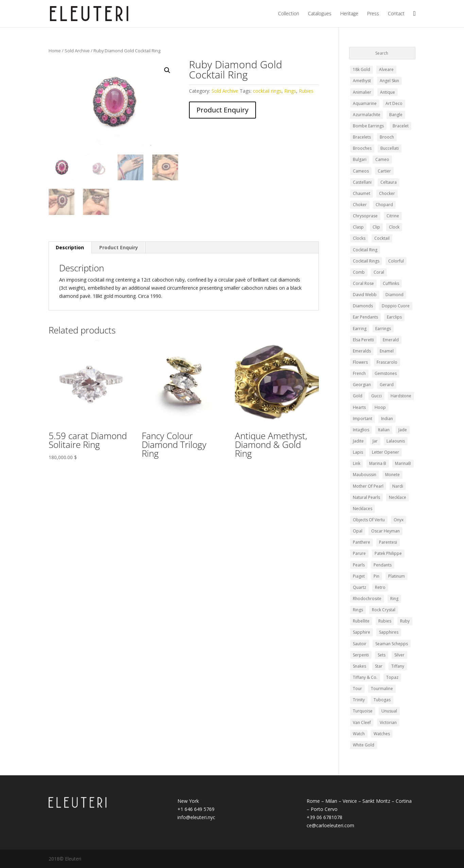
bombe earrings (368, 126)
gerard (387, 385)
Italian (384, 430)
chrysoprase (365, 216)
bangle (396, 115)
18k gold (362, 69)
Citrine (393, 216)
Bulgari (360, 159)
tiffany (398, 666)
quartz (359, 587)
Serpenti (361, 655)
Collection (289, 14)
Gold (358, 396)
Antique (388, 92)
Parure (359, 553)
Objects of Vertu (369, 520)
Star (379, 666)
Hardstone (401, 396)
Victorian (388, 722)
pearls (359, 565)
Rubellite (361, 621)
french (359, 373)
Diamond (394, 295)
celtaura (389, 182)
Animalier (362, 92)
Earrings (383, 329)
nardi (398, 486)
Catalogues (320, 14)
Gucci (376, 396)
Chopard (384, 205)
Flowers (360, 362)
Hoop (380, 407)
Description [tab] (70, 247)
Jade (403, 430)
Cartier (384, 171)
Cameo (382, 159)
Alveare (386, 69)
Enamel (387, 351)
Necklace (398, 497)
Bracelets (362, 137)
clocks (359, 238)
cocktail (382, 238)
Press (373, 14)
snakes (359, 666)
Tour (357, 689)
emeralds (362, 351)
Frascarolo (387, 362)
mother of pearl (368, 486)
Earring (360, 329)
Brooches (362, 148)
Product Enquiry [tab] (119, 247)
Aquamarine (365, 103)
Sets (382, 655)
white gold (364, 745)
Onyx (399, 520)
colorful (396, 261)
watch (359, 734)
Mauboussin (365, 475)
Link (357, 463)
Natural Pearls (366, 497)
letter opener (385, 452)
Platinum (397, 576)
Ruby (405, 621)
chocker (387, 193)
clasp (358, 227)
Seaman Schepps (392, 644)
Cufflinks (391, 283)
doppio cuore (396, 306)
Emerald (391, 340)
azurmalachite (367, 115)
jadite (358, 441)
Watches (382, 734)
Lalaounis (396, 441)
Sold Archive (77, 51)
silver (399, 655)
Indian (387, 419)
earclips (394, 317)
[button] (167, 70)
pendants (383, 565)
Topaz (392, 677)
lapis (358, 452)
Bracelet (401, 126)
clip (376, 227)
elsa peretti (363, 340)
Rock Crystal (384, 610)
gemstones (386, 373)
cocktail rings (267, 91)
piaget (359, 576)
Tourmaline (382, 689)
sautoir (360, 644)
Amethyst (362, 81)
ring (394, 599)
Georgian (362, 385)
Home (55, 51)
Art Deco (394, 103)
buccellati (390, 148)
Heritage (349, 14)
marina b (378, 463)
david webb (365, 295)
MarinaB (403, 463)
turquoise (363, 711)
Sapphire (362, 632)
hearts (359, 407)
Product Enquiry (222, 110)
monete (392, 475)
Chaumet (362, 193)
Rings (290, 91)
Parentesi (388, 542)
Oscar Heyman (385, 531)
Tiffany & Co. (365, 677)
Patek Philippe (388, 553)
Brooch (387, 137)
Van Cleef (362, 722)
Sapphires (389, 632)
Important (363, 419)
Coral (379, 272)
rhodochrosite (367, 599)
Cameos (361, 171)
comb (359, 272)
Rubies (306, 91)
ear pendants (365, 317)
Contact (396, 14)
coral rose (363, 283)
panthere (362, 542)
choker (360, 205)
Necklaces (363, 509)
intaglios (361, 430)
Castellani (362, 182)
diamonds (363, 306)
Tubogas (382, 700)
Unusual (389, 711)
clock (394, 227)
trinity (359, 700)
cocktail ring (365, 250)
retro (380, 587)
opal (358, 531)
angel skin (389, 81)
